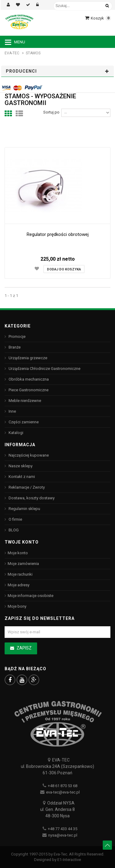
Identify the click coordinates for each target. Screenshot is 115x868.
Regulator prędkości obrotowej (58, 234)
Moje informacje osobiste (31, 596)
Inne (12, 411)
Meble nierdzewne (24, 401)
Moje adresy (19, 585)
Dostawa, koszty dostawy (31, 498)
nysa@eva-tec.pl (63, 835)
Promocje (17, 336)
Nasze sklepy (20, 466)
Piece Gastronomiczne (28, 390)
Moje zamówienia (23, 564)
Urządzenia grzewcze (27, 358)
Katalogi (15, 433)
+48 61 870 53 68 (63, 786)
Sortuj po (51, 112)
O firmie (15, 519)
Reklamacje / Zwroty (26, 487)
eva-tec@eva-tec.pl (63, 792)
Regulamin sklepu (24, 509)
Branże (14, 347)
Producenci (21, 71)
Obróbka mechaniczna (28, 379)
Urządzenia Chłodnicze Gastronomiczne (44, 369)
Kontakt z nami (21, 477)
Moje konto (18, 553)
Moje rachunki (20, 574)
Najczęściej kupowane (28, 455)
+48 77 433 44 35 (63, 829)
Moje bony (17, 606)
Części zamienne (23, 422)
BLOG (13, 530)
